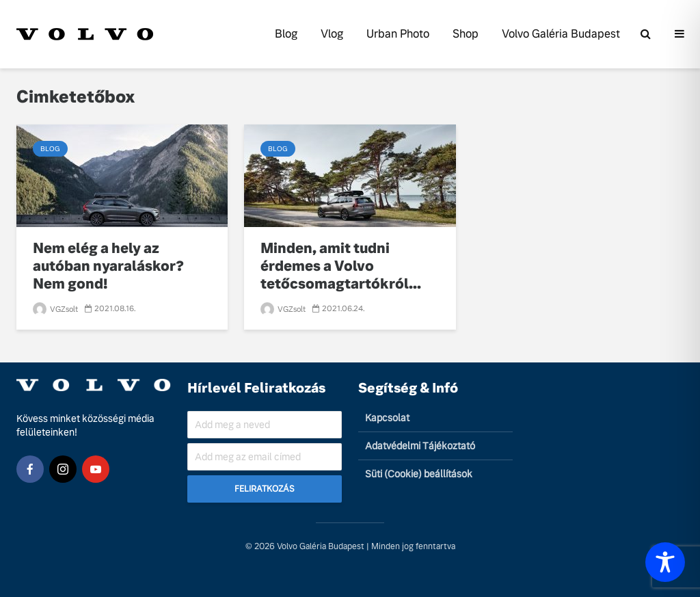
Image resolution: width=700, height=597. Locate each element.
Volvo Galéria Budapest (561, 34)
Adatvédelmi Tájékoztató (420, 446)
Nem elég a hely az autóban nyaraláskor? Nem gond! (108, 266)
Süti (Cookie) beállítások (419, 474)
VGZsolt (55, 309)
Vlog (332, 34)
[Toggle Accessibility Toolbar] (665, 562)
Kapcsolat (387, 418)
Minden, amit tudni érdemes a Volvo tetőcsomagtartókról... (341, 266)
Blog (286, 34)
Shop (466, 34)
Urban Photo (398, 34)
